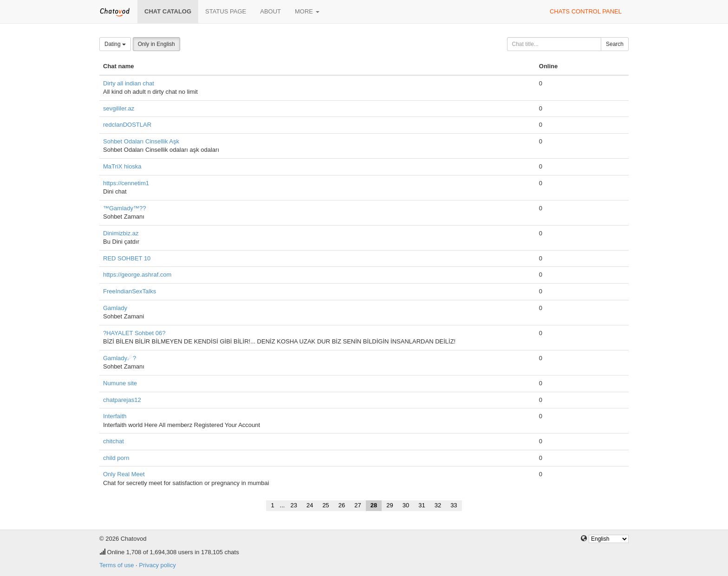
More (307, 11)
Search (615, 44)
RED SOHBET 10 (127, 258)
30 (406, 505)
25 (325, 505)
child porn (116, 458)
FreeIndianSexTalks (130, 291)
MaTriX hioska (122, 166)
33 (454, 505)
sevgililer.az (119, 108)
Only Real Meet (124, 474)
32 (438, 505)
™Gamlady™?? (124, 208)
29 (390, 505)
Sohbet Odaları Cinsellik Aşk (141, 141)
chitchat (114, 441)
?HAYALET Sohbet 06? (134, 333)
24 (310, 505)
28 (374, 505)
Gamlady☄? (120, 358)
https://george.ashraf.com (137, 275)
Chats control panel (586, 11)
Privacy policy (157, 565)
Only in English (156, 44)
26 (342, 505)
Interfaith (115, 416)
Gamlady (115, 308)
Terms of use (117, 565)
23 (293, 505)
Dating (115, 44)
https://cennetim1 (126, 183)
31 (422, 505)
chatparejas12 (122, 400)
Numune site (120, 383)
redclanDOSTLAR (127, 125)
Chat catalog (168, 11)
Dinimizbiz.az (121, 233)
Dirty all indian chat (129, 83)
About (270, 11)
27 (357, 505)
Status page (226, 11)
